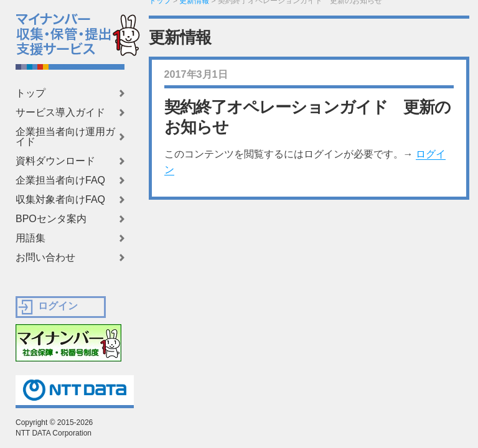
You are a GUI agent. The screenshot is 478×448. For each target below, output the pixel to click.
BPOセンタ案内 (51, 219)
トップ (30, 93)
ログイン (58, 306)
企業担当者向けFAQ (60, 180)
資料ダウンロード (55, 161)
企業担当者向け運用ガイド (65, 137)
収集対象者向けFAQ (60, 200)
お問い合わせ (45, 258)
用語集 (30, 238)
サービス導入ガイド (60, 113)
